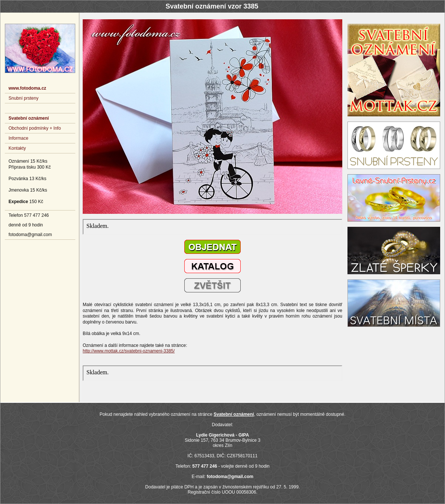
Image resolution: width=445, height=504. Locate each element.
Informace (18, 138)
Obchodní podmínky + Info (35, 128)
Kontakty (17, 148)
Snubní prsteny (24, 98)
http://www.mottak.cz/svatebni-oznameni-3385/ (129, 351)
